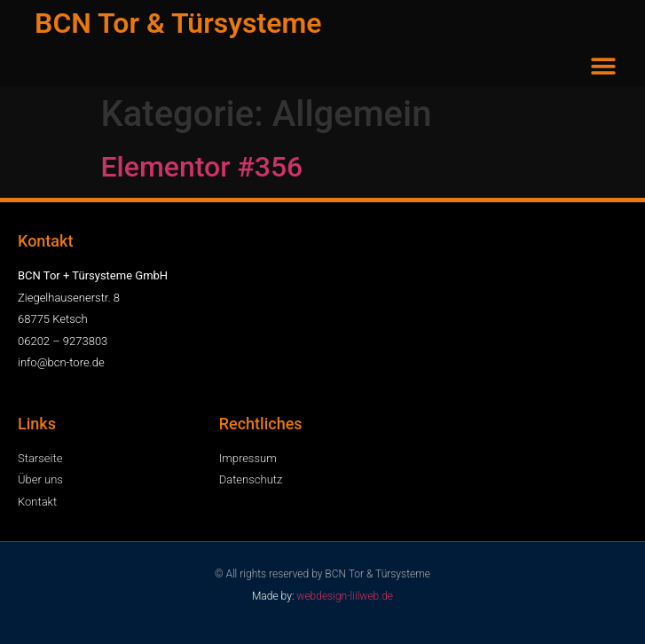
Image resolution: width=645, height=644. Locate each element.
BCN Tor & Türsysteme (178, 23)
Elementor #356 (202, 167)
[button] (604, 66)
